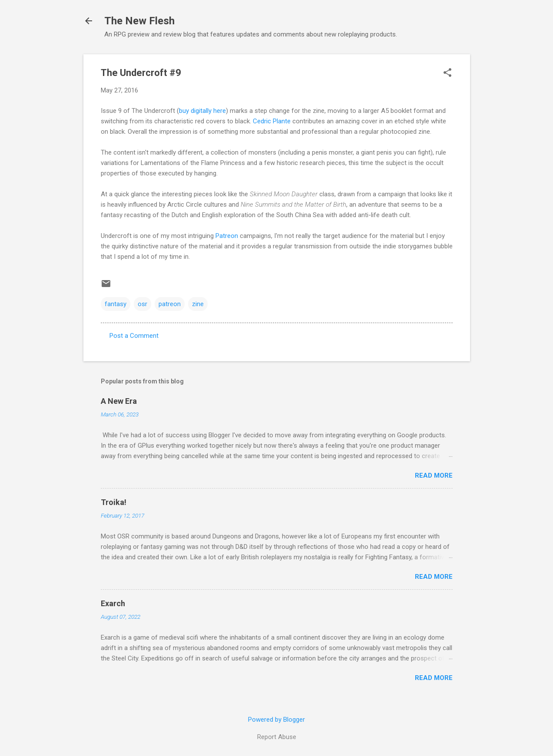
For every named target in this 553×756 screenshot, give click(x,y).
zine (198, 304)
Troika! (114, 502)
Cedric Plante (272, 121)
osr (142, 304)
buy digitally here (202, 111)
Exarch (113, 603)
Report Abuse (277, 737)
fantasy (116, 304)
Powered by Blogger (276, 720)
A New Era (119, 401)
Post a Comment (134, 336)
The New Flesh (139, 21)
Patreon (227, 236)
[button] (447, 73)
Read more (434, 475)
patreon (170, 304)
